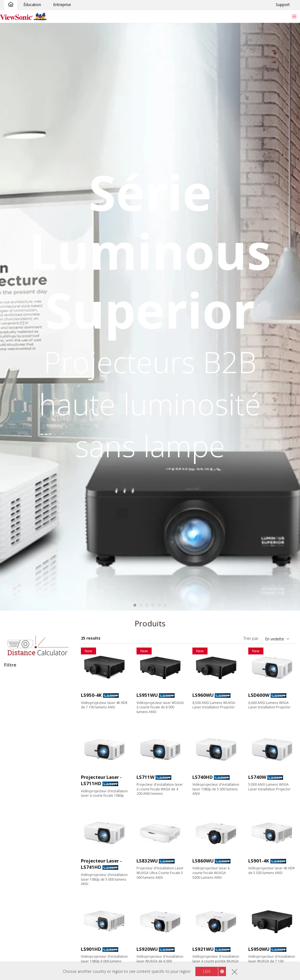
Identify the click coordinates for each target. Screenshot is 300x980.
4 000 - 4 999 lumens (32, 874)
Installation (17, 684)
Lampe (19, 712)
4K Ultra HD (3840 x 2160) (36, 838)
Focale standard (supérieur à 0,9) (38, 914)
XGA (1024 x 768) (28, 808)
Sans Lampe (24, 959)
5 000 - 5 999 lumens (32, 882)
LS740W (257, 777)
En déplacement (27, 778)
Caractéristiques (26, 952)
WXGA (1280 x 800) (30, 815)
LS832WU (147, 861)
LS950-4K (91, 695)
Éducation (32, 5)
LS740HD (203, 777)
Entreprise (62, 5)
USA (207, 971)
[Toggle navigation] (294, 16)
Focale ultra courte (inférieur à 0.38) (40, 934)
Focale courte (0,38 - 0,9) (35, 924)
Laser (18, 720)
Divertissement (26, 764)
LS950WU (259, 949)
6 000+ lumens (26, 889)
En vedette (275, 639)
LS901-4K (259, 861)
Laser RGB (22, 727)
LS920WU (147, 949)
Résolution (20, 793)
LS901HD (91, 949)
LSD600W (259, 695)
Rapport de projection (31, 904)
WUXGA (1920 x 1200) (32, 830)
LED (17, 705)
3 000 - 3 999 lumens (32, 867)
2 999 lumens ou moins (34, 860)
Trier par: (251, 638)
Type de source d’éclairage (36, 698)
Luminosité (20, 852)
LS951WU (147, 695)
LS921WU (203, 949)
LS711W (145, 777)
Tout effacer (59, 677)
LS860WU (203, 861)
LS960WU (203, 695)
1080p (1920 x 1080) (31, 823)
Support (283, 5)
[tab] (135, 605)
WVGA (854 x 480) (29, 800)
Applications (21, 742)
